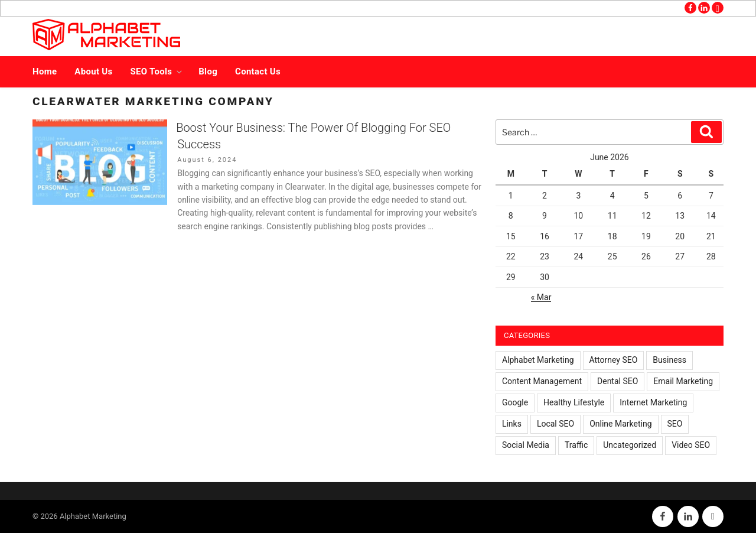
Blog (208, 71)
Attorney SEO (614, 360)
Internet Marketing (653, 402)
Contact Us (258, 71)
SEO (675, 424)
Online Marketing (620, 424)
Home (45, 71)
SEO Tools (157, 71)
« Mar (541, 297)
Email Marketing (683, 381)
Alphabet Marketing (538, 360)
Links (512, 424)
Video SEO (691, 445)
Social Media (526, 445)
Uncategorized (630, 445)
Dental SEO (617, 381)
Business (669, 360)
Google (515, 402)
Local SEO (555, 424)
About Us (93, 71)
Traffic (576, 445)
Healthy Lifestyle (574, 402)
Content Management (542, 381)
